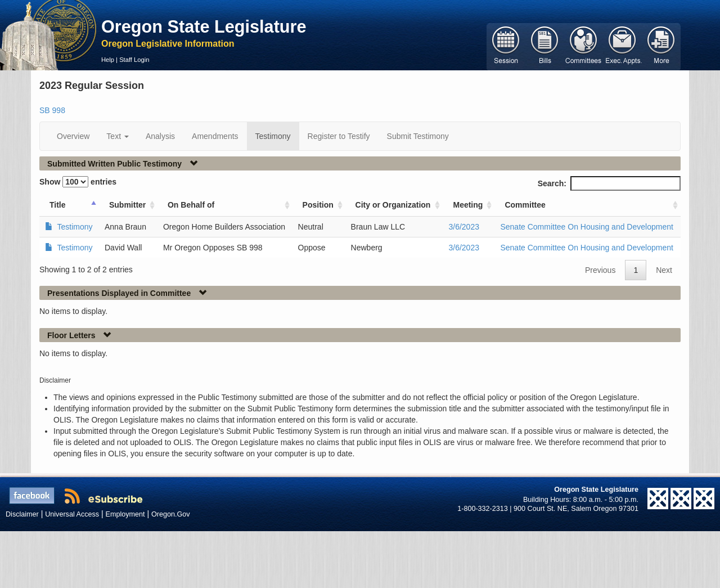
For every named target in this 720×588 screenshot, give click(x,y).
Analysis (160, 136)
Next (664, 270)
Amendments (215, 136)
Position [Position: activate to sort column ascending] (318, 205)
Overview (73, 136)
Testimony (273, 136)
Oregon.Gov (171, 514)
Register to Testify (339, 136)
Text (118, 136)
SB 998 (52, 110)
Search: (609, 183)
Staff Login (134, 60)
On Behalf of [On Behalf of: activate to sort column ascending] (191, 205)
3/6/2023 (464, 227)
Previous (600, 270)
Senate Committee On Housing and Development (586, 227)
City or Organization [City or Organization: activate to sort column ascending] (393, 205)
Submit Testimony (418, 136)
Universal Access (72, 514)
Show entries (78, 182)
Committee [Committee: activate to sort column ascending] (525, 205)
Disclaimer (22, 514)
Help (108, 60)
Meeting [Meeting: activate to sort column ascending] (468, 205)
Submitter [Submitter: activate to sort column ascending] (127, 205)
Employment (125, 514)
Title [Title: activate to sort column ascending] (58, 205)
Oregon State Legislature (204, 26)
